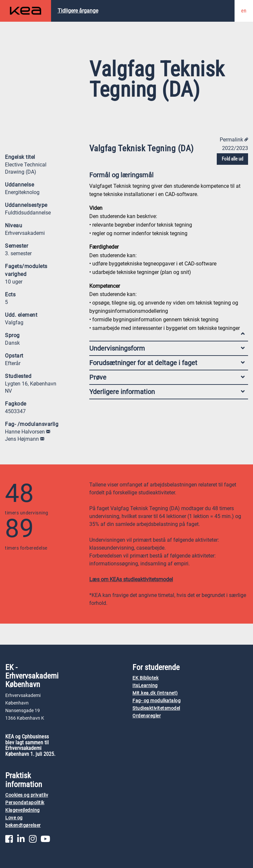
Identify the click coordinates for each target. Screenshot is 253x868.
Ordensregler (147, 716)
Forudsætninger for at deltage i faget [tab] (167, 363)
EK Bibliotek (145, 678)
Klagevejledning (23, 810)
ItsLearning (145, 686)
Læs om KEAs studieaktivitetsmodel (131, 579)
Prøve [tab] (167, 377)
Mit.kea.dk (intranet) (155, 693)
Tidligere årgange (78, 11)
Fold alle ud (232, 159)
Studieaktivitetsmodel (156, 708)
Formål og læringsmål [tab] (167, 176)
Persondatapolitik (25, 803)
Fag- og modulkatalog (156, 701)
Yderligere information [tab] (167, 392)
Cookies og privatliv (27, 795)
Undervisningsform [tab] (167, 348)
